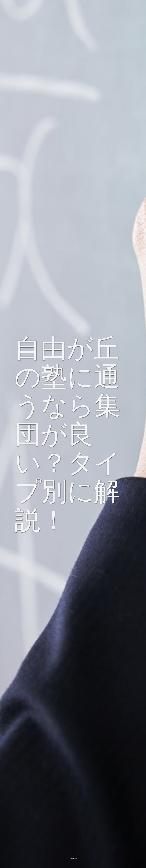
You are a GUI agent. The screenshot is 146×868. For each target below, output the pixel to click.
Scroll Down (73, 859)
